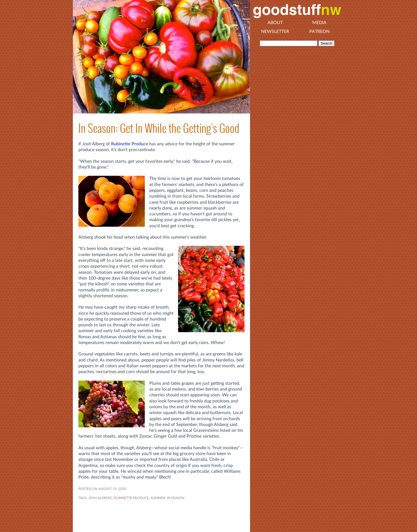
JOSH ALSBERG (100, 498)
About (275, 23)
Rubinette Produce (130, 144)
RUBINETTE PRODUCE (132, 498)
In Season (176, 498)
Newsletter (275, 32)
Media (319, 23)
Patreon (319, 32)
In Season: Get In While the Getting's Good (159, 128)
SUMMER (158, 498)
